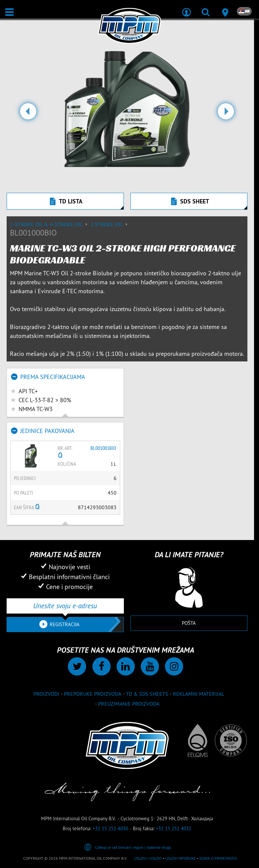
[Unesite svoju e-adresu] (65, 606)
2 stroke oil (110, 224)
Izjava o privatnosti (218, 858)
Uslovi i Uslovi (148, 858)
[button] (28, 114)
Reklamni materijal (199, 694)
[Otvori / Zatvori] (9, 12)
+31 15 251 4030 (110, 828)
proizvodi (46, 694)
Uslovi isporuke (181, 858)
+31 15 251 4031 (174, 828)
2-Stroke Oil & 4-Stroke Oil (50, 224)
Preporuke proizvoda (93, 694)
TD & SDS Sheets (147, 694)
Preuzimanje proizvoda (129, 704)
